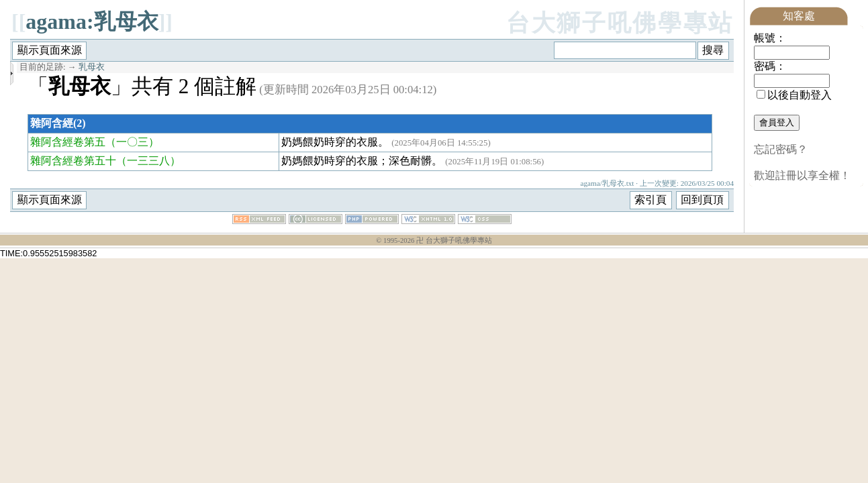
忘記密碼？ (781, 149)
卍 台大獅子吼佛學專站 (454, 240)
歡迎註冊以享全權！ (802, 175)
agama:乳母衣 (92, 21)
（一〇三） (132, 142)
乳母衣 (92, 67)
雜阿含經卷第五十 (73, 161)
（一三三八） (148, 161)
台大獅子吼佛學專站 (620, 23)
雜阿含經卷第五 (68, 142)
